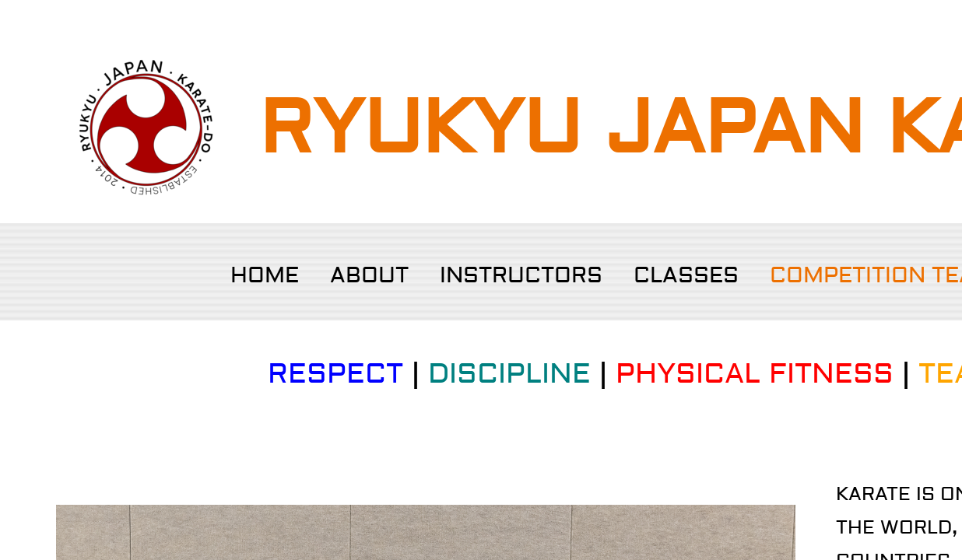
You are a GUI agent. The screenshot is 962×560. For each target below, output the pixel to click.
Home (265, 276)
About (369, 276)
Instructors (521, 276)
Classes (686, 276)
